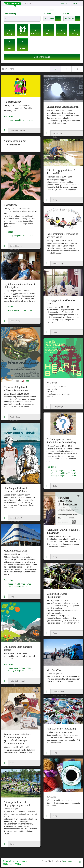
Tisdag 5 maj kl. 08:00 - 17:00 (19, 584)
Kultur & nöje (57, 133)
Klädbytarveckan (12, 102)
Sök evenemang (10, 14)
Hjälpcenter (8, 864)
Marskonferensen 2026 (15, 551)
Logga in (77, 3)
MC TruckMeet (54, 670)
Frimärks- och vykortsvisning (61, 729)
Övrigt (23, 131)
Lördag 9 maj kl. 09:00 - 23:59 (20, 668)
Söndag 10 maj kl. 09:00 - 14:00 (20, 671)
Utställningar (15, 131)
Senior (12, 246)
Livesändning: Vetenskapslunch (62, 107)
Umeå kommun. (68, 861)
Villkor (18, 864)
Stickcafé (51, 797)
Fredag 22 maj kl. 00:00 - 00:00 (20, 310)
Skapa (64, 3)
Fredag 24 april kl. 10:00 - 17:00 (20, 236)
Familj (12, 321)
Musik (55, 407)
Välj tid (66, 14)
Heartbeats (52, 383)
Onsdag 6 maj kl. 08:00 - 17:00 (20, 586)
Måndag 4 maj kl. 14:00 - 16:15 (63, 471)
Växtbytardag (11, 205)
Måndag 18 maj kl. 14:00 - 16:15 (63, 476)
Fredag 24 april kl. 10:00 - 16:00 (20, 120)
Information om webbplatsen (15, 861)
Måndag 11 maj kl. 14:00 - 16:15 (63, 473)
